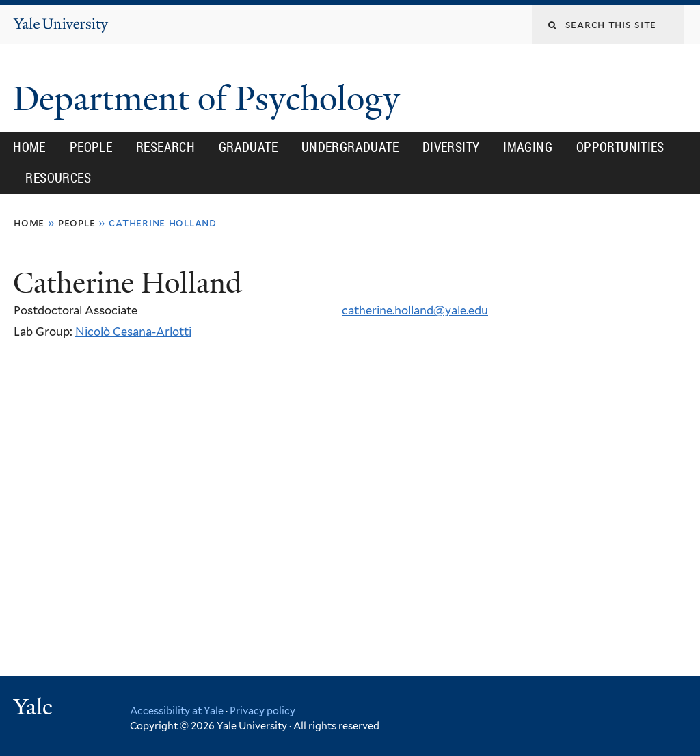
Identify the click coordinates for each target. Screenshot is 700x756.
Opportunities (620, 147)
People (91, 147)
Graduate (248, 147)
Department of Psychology (211, 99)
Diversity (451, 147)
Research (165, 147)
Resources (58, 178)
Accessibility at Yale (177, 711)
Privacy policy (262, 711)
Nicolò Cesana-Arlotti (133, 332)
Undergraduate (350, 147)
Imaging (528, 147)
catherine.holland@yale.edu (415, 310)
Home (29, 147)
